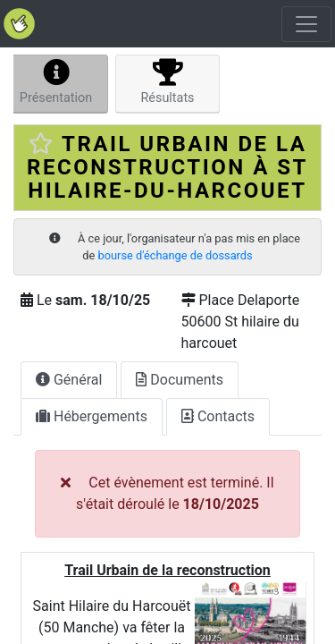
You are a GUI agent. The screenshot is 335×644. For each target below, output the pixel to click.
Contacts (218, 416)
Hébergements (92, 416)
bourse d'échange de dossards (176, 255)
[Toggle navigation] (306, 24)
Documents (180, 380)
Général (69, 380)
